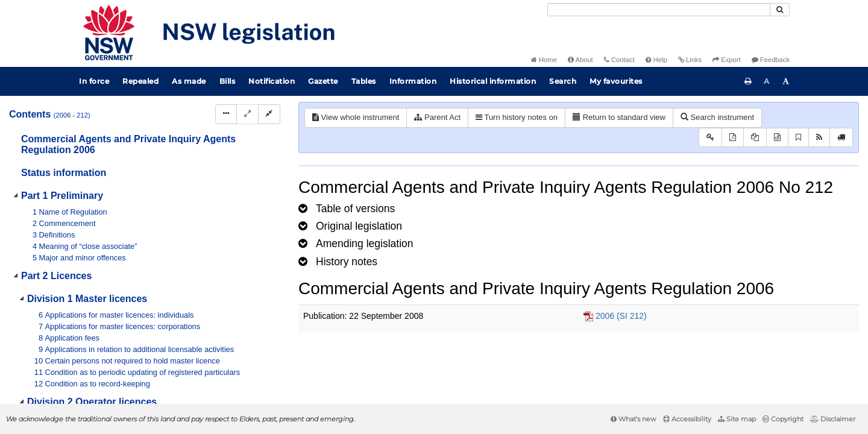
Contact (619, 60)
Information (413, 81)
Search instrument (717, 117)
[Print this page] (748, 81)
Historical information (493, 81)
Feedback (771, 60)
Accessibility (687, 419)
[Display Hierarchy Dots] (226, 114)
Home (544, 60)
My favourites (616, 81)
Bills (228, 81)
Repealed (140, 81)
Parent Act (437, 117)
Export (726, 60)
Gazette (323, 81)
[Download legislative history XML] (777, 138)
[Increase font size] (786, 81)
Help (656, 60)
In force (94, 81)
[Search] (659, 10)
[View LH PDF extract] (755, 138)
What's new (634, 419)
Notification (272, 81)
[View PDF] (733, 138)
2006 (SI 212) (621, 316)
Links (690, 60)
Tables (364, 81)
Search (563, 81)
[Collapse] (269, 114)
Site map (737, 419)
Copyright (783, 419)
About (580, 60)
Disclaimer (833, 419)
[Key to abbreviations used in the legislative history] (710, 138)
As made (189, 81)
